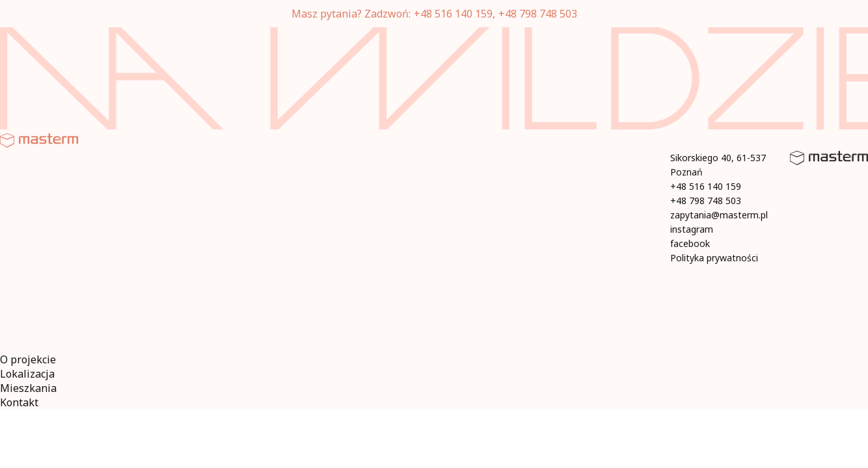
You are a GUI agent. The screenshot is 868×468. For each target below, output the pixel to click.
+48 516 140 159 (706, 186)
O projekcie (28, 359)
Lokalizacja (27, 374)
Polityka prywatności (714, 258)
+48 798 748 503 (538, 14)
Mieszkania (28, 388)
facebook (690, 243)
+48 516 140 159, (454, 14)
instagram (692, 229)
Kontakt (19, 402)
